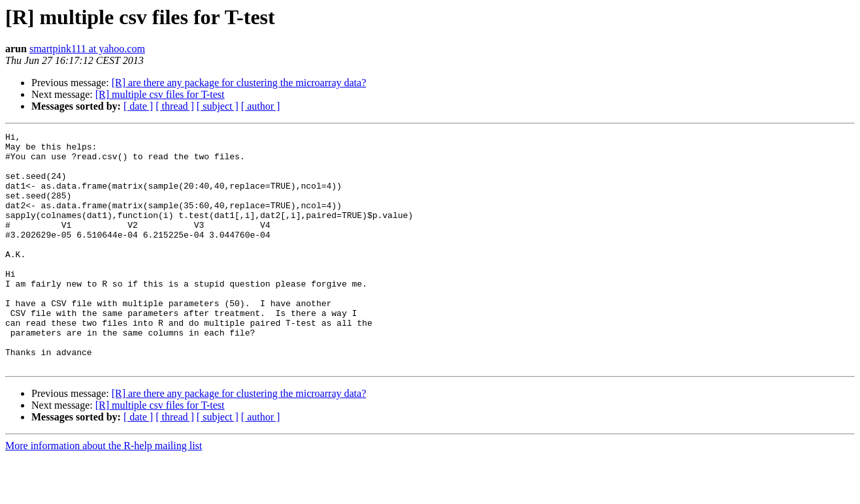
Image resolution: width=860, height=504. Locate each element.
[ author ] (261, 106)
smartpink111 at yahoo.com (87, 49)
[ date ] (138, 106)
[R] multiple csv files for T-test (160, 94)
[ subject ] (218, 106)
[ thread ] (175, 106)
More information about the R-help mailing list (104, 493)
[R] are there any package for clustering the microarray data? (239, 83)
